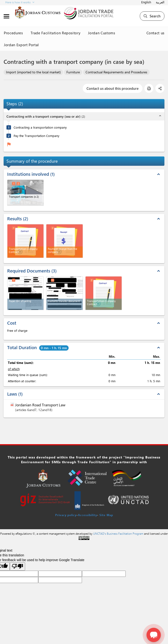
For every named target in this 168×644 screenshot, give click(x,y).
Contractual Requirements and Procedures (116, 72)
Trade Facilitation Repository (56, 33)
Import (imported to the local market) (33, 72)
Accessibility (87, 515)
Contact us (156, 33)
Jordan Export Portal (21, 45)
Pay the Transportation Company (36, 136)
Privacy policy (66, 515)
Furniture (73, 72)
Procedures (13, 33)
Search (152, 16)
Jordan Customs (101, 33)
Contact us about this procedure (113, 88)
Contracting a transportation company (40, 127)
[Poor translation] (17, 566)
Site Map (106, 515)
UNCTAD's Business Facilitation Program (118, 533)
